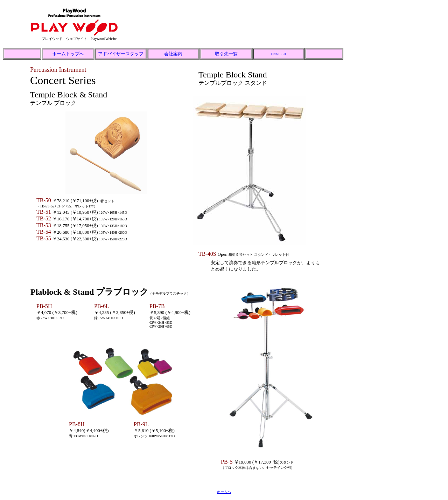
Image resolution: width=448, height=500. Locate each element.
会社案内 (173, 54)
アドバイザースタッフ (121, 54)
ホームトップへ (68, 54)
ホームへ (224, 492)
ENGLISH (279, 54)
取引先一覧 (226, 54)
